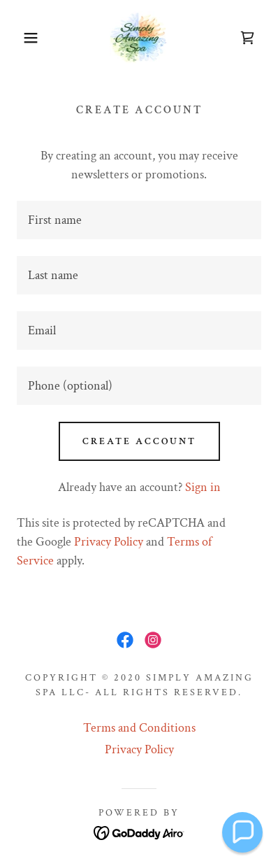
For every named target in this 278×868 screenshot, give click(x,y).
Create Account (139, 441)
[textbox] (139, 220)
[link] (139, 37)
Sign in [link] (203, 487)
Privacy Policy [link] (109, 542)
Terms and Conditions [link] (139, 728)
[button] (21, 38)
